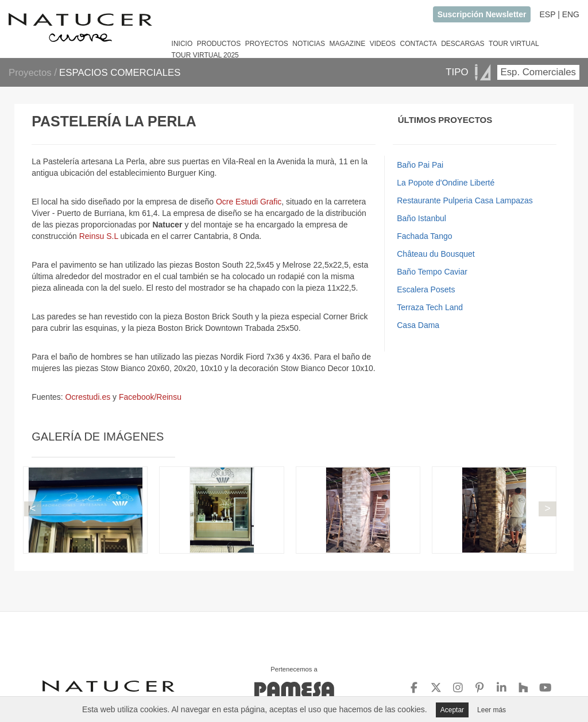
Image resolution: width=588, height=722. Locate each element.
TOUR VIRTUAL (514, 44)
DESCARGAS (463, 44)
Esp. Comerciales (539, 72)
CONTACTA (418, 44)
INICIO (182, 44)
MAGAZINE (347, 44)
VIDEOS (383, 44)
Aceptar (452, 710)
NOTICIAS (309, 44)
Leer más (492, 710)
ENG (571, 14)
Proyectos (31, 73)
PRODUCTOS (219, 44)
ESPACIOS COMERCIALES (120, 73)
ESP (547, 14)
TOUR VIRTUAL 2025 (205, 55)
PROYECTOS (267, 44)
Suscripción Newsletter (482, 14)
